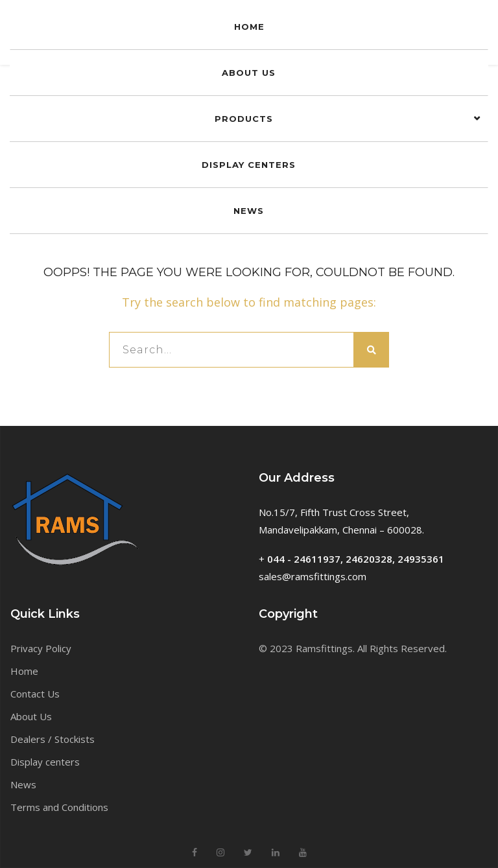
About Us (31, 716)
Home (24, 671)
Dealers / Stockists (53, 739)
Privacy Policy (41, 648)
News (23, 784)
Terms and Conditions (59, 807)
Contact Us (35, 694)
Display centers (45, 762)
